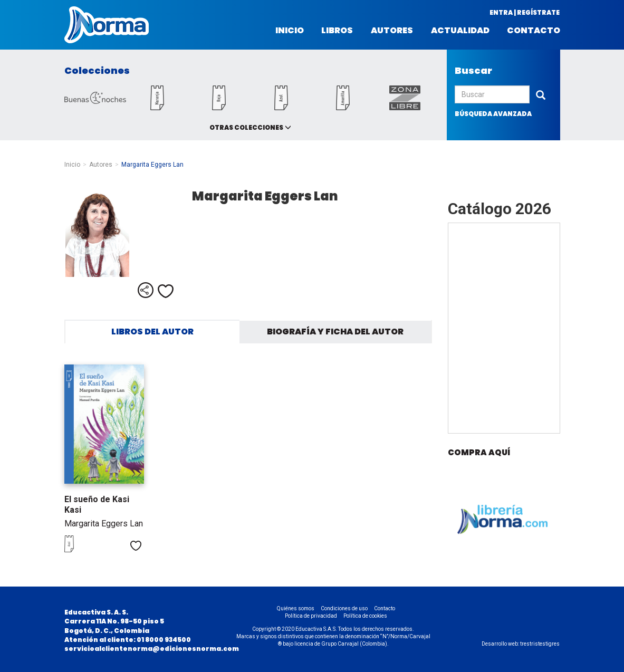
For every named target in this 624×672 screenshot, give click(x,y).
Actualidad (460, 31)
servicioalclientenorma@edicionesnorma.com (152, 649)
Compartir (146, 290)
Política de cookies (365, 616)
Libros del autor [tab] (152, 332)
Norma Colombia (107, 25)
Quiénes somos (296, 608)
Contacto (534, 31)
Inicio (290, 31)
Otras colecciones (246, 127)
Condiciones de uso (344, 608)
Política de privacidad (311, 616)
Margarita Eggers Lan (104, 524)
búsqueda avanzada (493, 114)
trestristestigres (540, 644)
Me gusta (166, 291)
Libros (337, 31)
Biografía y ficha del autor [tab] (335, 332)
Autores (392, 31)
